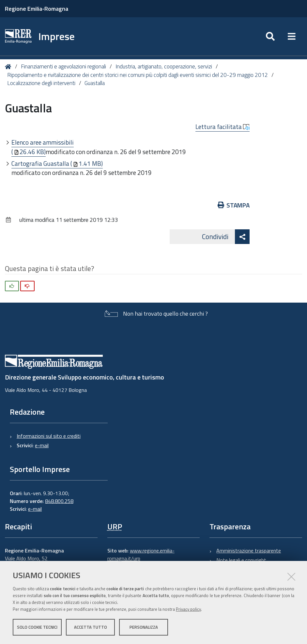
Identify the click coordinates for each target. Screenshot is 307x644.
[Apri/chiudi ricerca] (270, 36)
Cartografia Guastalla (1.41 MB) (57, 163)
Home (9, 67)
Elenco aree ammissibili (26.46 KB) (43, 147)
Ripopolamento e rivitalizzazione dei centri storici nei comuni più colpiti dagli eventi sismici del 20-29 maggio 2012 (138, 75)
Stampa (234, 205)
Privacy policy (188, 609)
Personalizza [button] (144, 627)
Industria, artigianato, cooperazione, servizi (164, 66)
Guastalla (95, 83)
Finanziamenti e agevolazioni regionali (63, 66)
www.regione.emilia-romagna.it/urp (141, 554)
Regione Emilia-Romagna (37, 9)
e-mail (42, 445)
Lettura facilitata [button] (223, 127)
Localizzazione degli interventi (41, 83)
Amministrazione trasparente (249, 551)
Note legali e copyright (241, 560)
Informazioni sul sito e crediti (49, 436)
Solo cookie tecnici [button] (37, 627)
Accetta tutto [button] (91, 627)
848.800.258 (59, 501)
